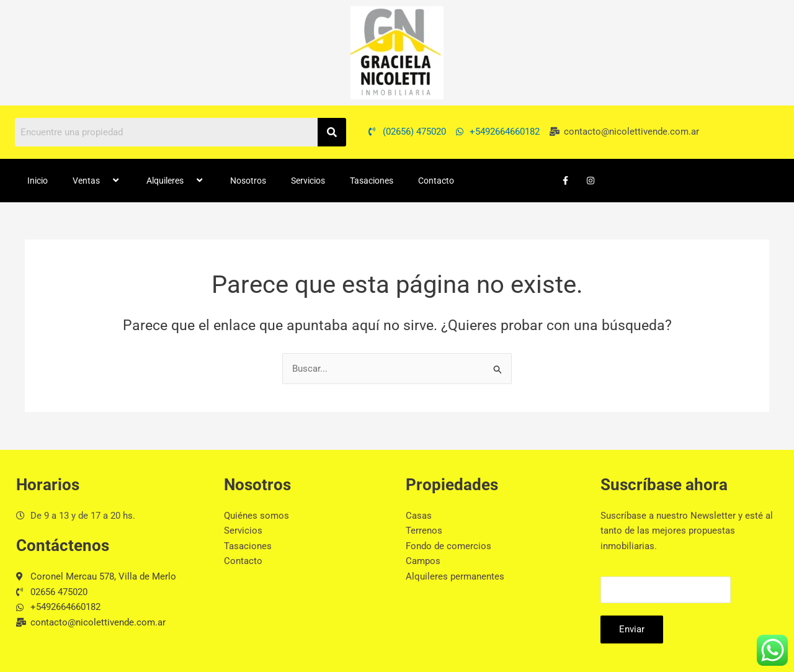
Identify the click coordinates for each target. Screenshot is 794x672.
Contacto (436, 181)
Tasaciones (372, 181)
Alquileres (176, 181)
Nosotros (248, 181)
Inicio (38, 181)
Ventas (97, 181)
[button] (105, 181)
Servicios (308, 181)
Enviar (632, 629)
